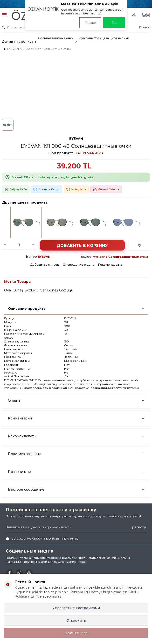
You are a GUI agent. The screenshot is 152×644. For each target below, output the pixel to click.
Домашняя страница (17, 42)
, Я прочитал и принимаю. (43, 539)
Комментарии (76, 418)
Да (114, 23)
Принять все (76, 633)
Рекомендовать (110, 265)
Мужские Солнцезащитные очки (104, 38)
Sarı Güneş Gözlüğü (57, 290)
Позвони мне (76, 472)
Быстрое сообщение (76, 490)
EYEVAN (76, 139)
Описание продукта (76, 309)
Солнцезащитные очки (56, 38)
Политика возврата (76, 454)
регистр (139, 527)
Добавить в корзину (82, 246)
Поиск (145, 27)
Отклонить (76, 620)
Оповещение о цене (79, 265)
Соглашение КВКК (26, 538)
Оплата (76, 401)
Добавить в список (45, 265)
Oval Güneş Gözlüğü (21, 290)
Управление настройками (76, 608)
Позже (90, 23)
